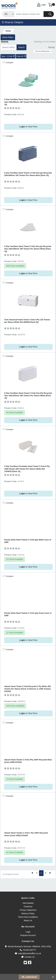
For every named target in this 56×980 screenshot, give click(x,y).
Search (21, 47)
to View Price (28, 127)
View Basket (28, 903)
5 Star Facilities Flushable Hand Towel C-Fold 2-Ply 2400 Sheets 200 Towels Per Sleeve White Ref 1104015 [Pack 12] (27, 469)
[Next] (46, 873)
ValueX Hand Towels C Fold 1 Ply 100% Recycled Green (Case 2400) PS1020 (26, 834)
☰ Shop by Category (13, 22)
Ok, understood (29, 977)
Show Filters (8, 37)
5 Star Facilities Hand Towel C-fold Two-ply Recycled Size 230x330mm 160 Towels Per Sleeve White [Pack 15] (28, 249)
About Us (28, 920)
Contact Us (28, 957)
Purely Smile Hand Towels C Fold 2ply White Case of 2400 (28, 541)
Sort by (51, 47)
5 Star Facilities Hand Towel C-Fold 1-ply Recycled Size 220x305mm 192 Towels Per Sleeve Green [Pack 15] (28, 102)
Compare (9, 63)
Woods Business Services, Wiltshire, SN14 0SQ (28, 946)
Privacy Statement (28, 910)
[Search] (29, 14)
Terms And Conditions (28, 917)
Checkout (28, 907)
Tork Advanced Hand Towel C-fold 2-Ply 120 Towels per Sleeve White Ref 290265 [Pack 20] (27, 321)
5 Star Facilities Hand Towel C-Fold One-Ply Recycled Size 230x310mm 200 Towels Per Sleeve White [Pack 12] (28, 396)
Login (28, 932)
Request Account (28, 935)
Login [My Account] (41, 5)
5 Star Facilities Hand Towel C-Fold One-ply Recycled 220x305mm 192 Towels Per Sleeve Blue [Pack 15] (28, 174)
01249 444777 (28, 950)
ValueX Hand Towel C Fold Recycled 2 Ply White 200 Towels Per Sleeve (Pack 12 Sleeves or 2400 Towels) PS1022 (27, 689)
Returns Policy (28, 914)
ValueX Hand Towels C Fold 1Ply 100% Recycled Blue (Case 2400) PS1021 (28, 761)
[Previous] (37, 873)
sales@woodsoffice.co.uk (28, 953)
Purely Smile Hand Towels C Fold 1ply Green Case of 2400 (28, 614)
